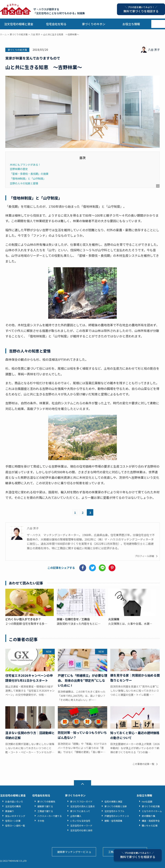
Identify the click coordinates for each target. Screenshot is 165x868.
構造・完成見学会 (151, 821)
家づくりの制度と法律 (116, 806)
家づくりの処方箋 (17, 50)
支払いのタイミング (15, 816)
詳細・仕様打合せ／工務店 (73, 619)
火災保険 (114, 619)
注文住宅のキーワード (81, 826)
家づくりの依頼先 (46, 802)
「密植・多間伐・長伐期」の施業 (29, 174)
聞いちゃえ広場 (150, 826)
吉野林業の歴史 (19, 169)
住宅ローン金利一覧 (15, 826)
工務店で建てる (45, 811)
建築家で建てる (45, 806)
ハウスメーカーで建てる (50, 816)
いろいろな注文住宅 (80, 821)
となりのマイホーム (152, 811)
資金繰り (10, 811)
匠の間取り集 (149, 816)
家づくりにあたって (80, 811)
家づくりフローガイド (81, 802)
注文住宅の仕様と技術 (81, 830)
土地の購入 (76, 816)
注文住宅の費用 (13, 806)
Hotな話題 (147, 802)
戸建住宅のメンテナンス (117, 816)
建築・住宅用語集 (113, 821)
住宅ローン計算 (13, 821)
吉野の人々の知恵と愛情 (24, 183)
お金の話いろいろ (14, 802)
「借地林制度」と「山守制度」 (28, 178)
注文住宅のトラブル (114, 811)
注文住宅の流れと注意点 (82, 806)
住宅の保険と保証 (113, 802)
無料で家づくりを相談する (138, 855)
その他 (41, 821)
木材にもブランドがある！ (25, 165)
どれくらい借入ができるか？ (23, 619)
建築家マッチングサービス (73, 852)
